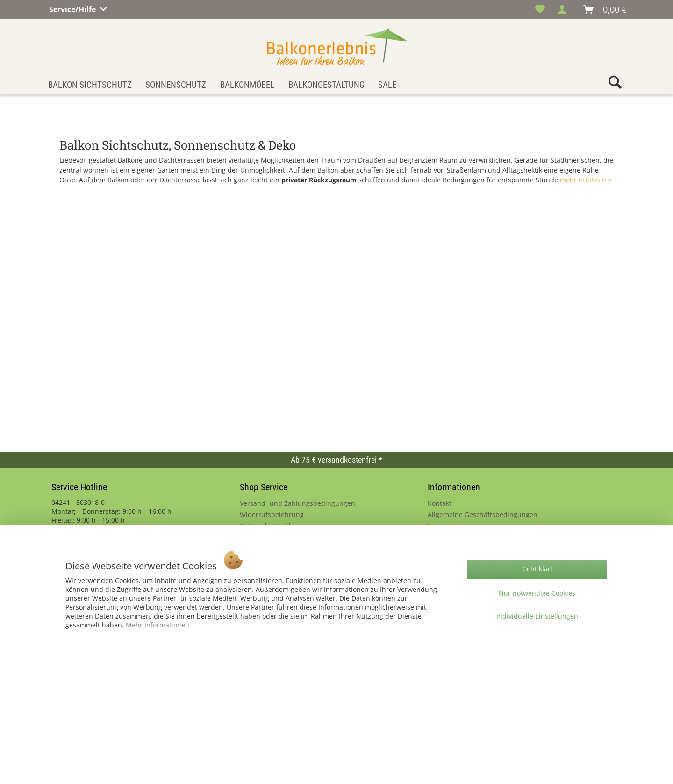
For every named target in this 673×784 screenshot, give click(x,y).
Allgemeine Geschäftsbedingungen (483, 514)
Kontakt (440, 503)
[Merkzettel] (540, 9)
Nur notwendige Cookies (537, 593)
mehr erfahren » (586, 180)
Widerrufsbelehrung (272, 514)
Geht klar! (537, 569)
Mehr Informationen (158, 625)
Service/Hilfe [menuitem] (73, 8)
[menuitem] (540, 9)
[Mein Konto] (565, 9)
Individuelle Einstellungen (537, 616)
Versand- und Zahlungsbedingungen (297, 503)
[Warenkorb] (605, 9)
